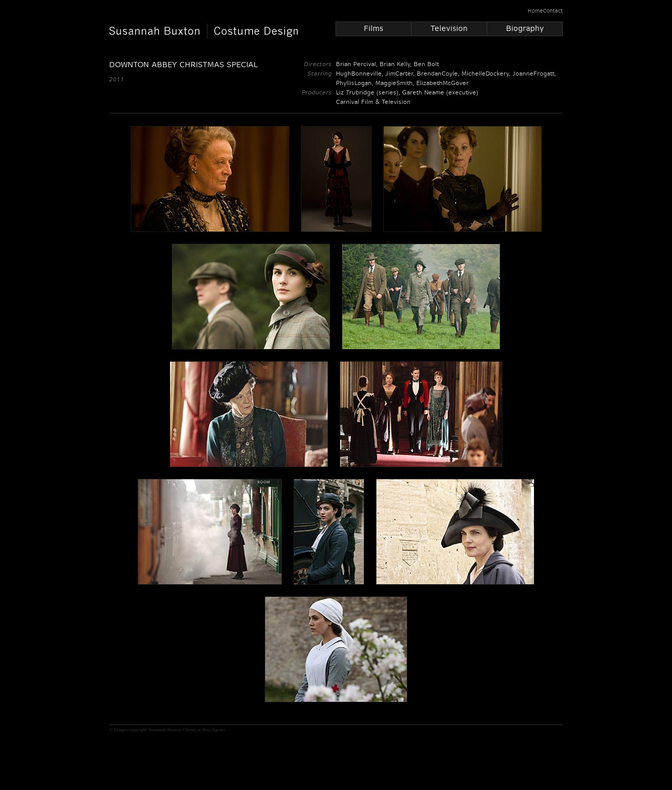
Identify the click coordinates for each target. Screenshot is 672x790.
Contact (553, 11)
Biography (525, 28)
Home (535, 11)
